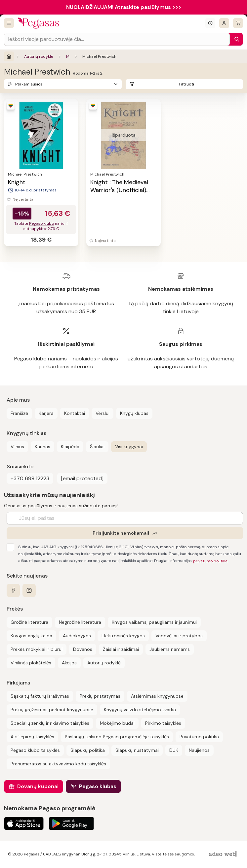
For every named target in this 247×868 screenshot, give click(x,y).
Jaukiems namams (170, 649)
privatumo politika (210, 561)
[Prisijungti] (224, 23)
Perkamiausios (29, 84)
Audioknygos (77, 636)
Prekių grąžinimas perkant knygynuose (52, 710)
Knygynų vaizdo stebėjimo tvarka (140, 710)
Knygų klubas (134, 413)
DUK (174, 750)
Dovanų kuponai (38, 786)
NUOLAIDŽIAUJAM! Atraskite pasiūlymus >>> (124, 7)
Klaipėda (70, 447)
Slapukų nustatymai (137, 750)
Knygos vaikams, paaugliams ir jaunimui (154, 622)
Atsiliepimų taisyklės (32, 737)
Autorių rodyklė (39, 56)
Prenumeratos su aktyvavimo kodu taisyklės (58, 764)
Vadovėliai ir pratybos (179, 636)
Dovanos (83, 649)
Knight (17, 182)
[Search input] (117, 39)
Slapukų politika (88, 750)
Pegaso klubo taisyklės (35, 750)
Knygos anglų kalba (31, 636)
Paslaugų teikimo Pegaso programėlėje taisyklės (117, 737)
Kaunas (42, 447)
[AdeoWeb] (224, 854)
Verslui (103, 413)
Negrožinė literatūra (80, 622)
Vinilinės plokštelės (31, 663)
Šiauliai (97, 447)
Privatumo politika (199, 737)
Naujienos (199, 750)
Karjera (46, 413)
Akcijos (69, 663)
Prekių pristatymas (100, 696)
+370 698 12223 (30, 478)
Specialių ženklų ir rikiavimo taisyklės (50, 723)
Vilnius (17, 447)
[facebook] (13, 590)
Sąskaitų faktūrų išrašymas (40, 696)
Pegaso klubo (41, 223)
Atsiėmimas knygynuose (157, 696)
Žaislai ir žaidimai (121, 649)
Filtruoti (187, 84)
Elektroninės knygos (123, 636)
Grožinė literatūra (29, 622)
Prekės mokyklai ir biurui (37, 649)
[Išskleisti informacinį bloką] (210, 23)
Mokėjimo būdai (117, 723)
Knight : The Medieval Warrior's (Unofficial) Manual (119, 190)
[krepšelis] (238, 23)
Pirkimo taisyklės (163, 723)
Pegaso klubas (98, 786)
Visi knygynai (129, 447)
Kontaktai (75, 413)
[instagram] (29, 590)
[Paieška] (235, 39)
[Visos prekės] (9, 23)
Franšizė (19, 413)
